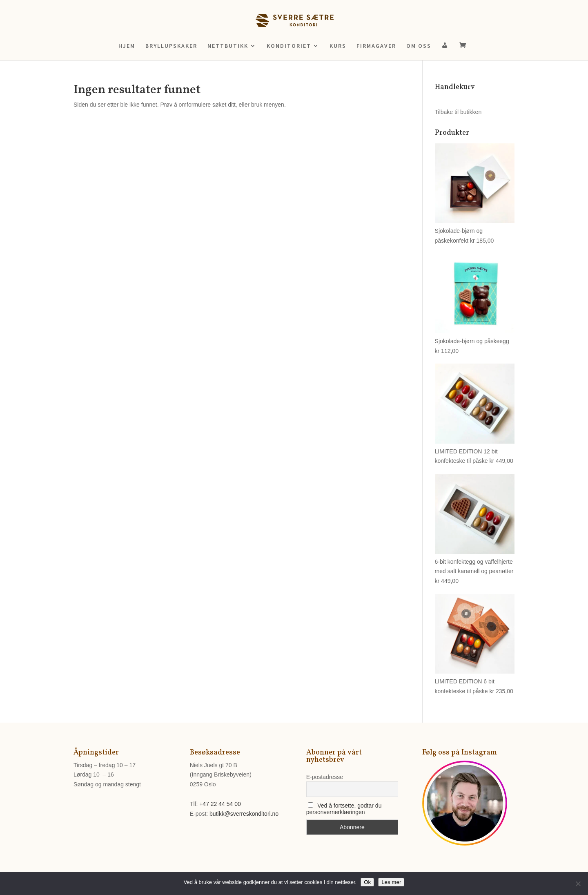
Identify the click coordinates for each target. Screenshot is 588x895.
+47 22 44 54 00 (220, 804)
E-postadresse (325, 777)
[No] (578, 884)
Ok (367, 882)
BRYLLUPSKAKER (171, 46)
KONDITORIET (289, 46)
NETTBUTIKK (228, 46)
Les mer (391, 882)
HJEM (127, 46)
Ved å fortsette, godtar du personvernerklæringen (344, 809)
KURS (338, 46)
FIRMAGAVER (376, 46)
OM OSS (419, 46)
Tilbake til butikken (458, 112)
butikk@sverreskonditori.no (244, 814)
